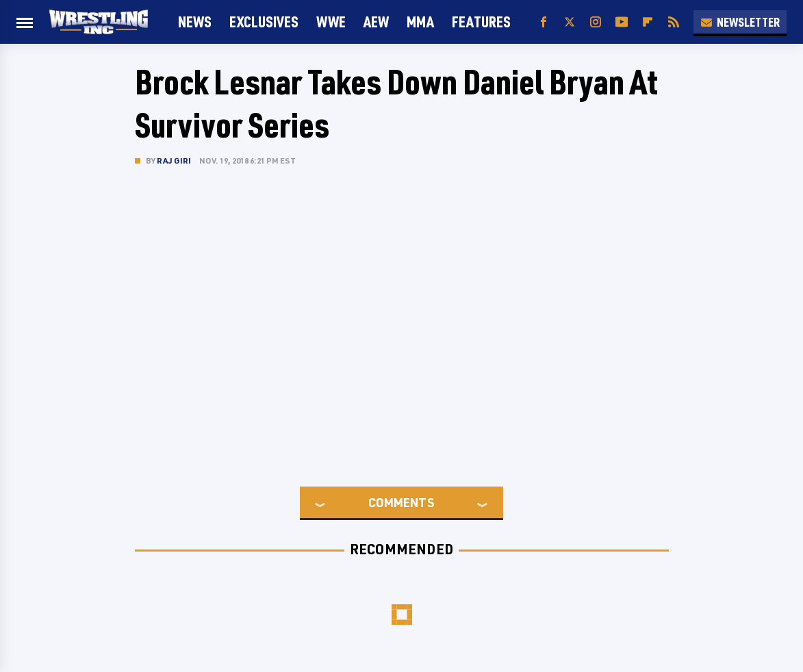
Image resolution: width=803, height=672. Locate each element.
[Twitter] (570, 22)
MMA (420, 22)
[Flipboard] (648, 22)
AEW (376, 22)
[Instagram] (596, 22)
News (195, 22)
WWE (331, 22)
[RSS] (674, 22)
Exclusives (264, 22)
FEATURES (481, 22)
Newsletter (740, 22)
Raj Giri (174, 160)
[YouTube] (622, 22)
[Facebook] (544, 22)
